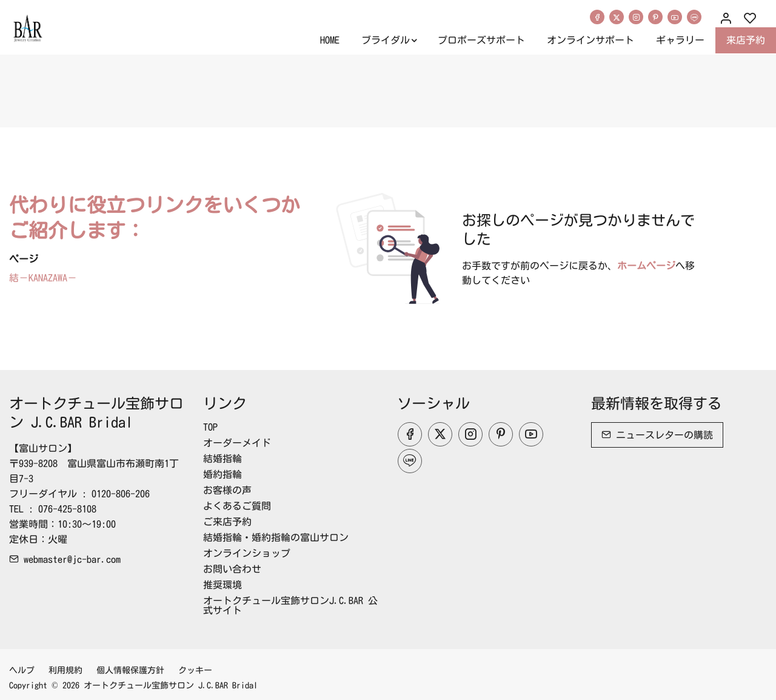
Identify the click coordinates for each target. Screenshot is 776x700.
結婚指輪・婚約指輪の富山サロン (276, 537)
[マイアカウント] (726, 19)
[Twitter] (617, 17)
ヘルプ (22, 670)
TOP (210, 427)
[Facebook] (597, 17)
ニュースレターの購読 (657, 435)
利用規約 (65, 670)
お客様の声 (227, 490)
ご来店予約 (227, 522)
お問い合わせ (232, 569)
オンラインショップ (247, 553)
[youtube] (675, 17)
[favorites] (750, 19)
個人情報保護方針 (130, 670)
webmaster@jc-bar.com (65, 559)
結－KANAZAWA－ (43, 278)
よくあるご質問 (237, 506)
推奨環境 (222, 585)
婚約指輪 (222, 474)
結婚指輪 (222, 459)
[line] (694, 17)
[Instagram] (636, 17)
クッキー (195, 670)
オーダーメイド (237, 443)
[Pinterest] (655, 17)
